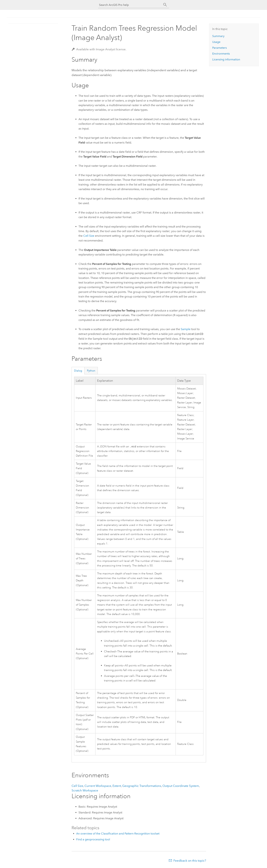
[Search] (165, 5)
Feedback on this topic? (190, 861)
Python (91, 371)
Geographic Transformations (142, 786)
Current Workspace (98, 786)
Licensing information (226, 59)
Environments (221, 54)
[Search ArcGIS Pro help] (130, 5)
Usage (216, 42)
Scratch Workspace (85, 791)
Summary (218, 36)
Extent (117, 786)
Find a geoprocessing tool (93, 840)
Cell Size (89, 236)
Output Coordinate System (181, 786)
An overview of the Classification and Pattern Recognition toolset (118, 834)
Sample (186, 329)
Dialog (78, 371)
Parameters (220, 48)
